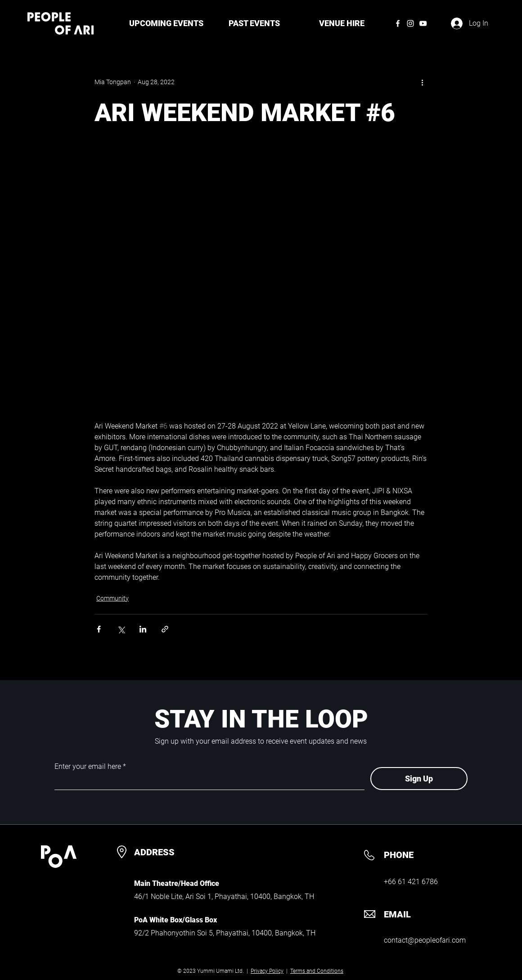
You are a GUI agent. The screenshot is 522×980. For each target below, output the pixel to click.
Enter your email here (88, 767)
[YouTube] (423, 23)
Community (112, 598)
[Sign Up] (419, 779)
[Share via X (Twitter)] (121, 629)
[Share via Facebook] (99, 629)
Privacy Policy (267, 971)
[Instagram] (410, 23)
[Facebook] (398, 23)
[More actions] (422, 82)
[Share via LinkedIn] (143, 629)
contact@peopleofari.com (425, 940)
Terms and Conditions (317, 971)
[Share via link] (165, 629)
